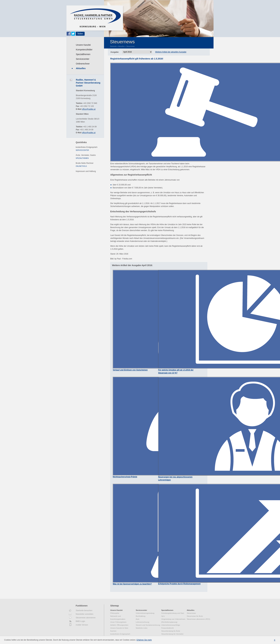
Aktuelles (81, 68)
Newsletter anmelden (85, 614)
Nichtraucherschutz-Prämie (125, 477)
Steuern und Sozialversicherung (148, 625)
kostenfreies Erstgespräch (87, 147)
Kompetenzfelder (84, 50)
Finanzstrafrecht (167, 628)
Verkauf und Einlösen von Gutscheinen (130, 370)
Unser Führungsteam (118, 622)
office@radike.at (89, 109)
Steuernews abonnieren (86, 618)
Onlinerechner (83, 64)
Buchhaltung (141, 616)
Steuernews (131, 46)
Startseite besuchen (84, 611)
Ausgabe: (115, 52)
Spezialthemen (83, 54)
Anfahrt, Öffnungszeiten (119, 625)
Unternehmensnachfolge (171, 625)
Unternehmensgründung (145, 613)
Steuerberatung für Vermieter (172, 634)
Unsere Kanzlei (83, 45)
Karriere (113, 631)
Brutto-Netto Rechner (85, 163)
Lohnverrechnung (143, 622)
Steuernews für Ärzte (195, 616)
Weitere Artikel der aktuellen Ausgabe (171, 52)
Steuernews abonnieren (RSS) (198, 619)
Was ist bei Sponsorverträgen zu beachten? (132, 584)
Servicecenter (83, 59)
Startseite (113, 46)
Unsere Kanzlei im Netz (119, 628)
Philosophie (115, 613)
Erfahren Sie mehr (144, 640)
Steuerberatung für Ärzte (171, 631)
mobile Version (82, 625)
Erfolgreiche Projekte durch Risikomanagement (179, 584)
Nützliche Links (142, 628)
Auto (138, 619)
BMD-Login (80, 621)
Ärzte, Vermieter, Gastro (86, 155)
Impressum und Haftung (86, 171)
